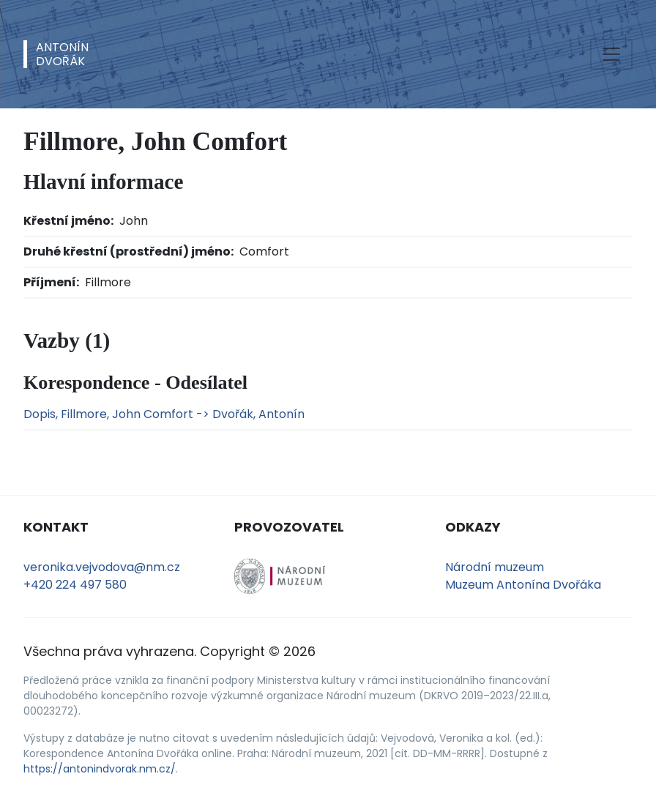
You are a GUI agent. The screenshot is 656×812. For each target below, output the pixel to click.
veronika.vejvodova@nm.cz (102, 567)
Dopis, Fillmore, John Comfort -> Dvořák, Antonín (164, 414)
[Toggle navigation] (611, 54)
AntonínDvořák (62, 54)
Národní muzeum (495, 567)
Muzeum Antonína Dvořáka (523, 585)
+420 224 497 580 (75, 585)
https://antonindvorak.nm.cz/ (100, 769)
